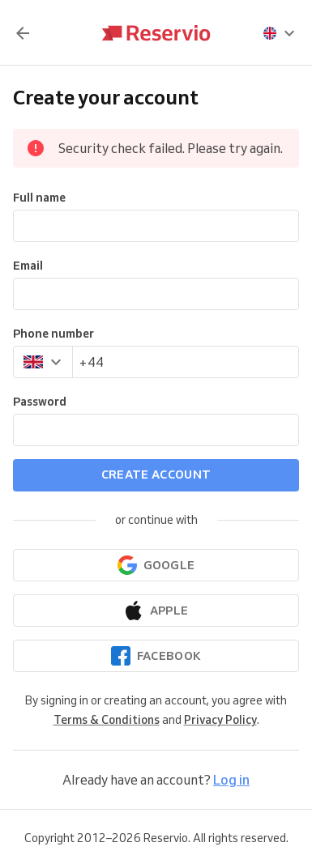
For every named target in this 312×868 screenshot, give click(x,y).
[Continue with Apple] (156, 611)
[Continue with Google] (156, 565)
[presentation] (280, 33)
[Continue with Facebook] (156, 656)
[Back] (23, 33)
